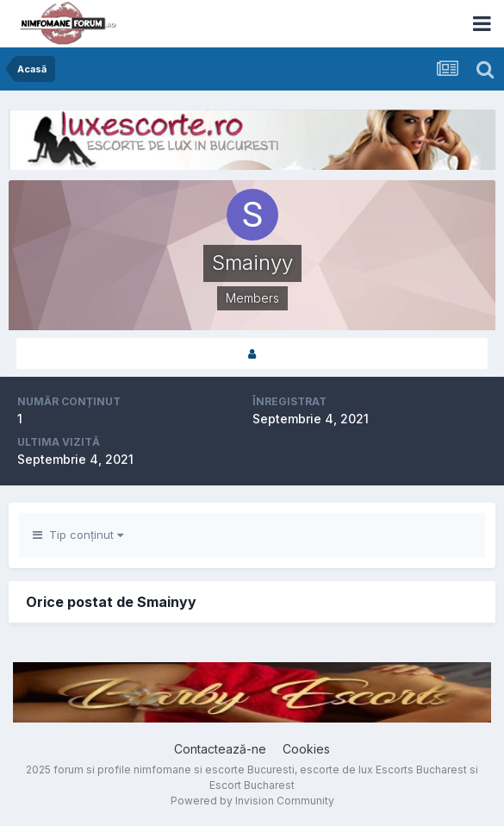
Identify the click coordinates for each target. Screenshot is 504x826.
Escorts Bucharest (421, 770)
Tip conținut (78, 535)
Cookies (306, 749)
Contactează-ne (220, 749)
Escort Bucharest (252, 785)
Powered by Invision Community (252, 801)
